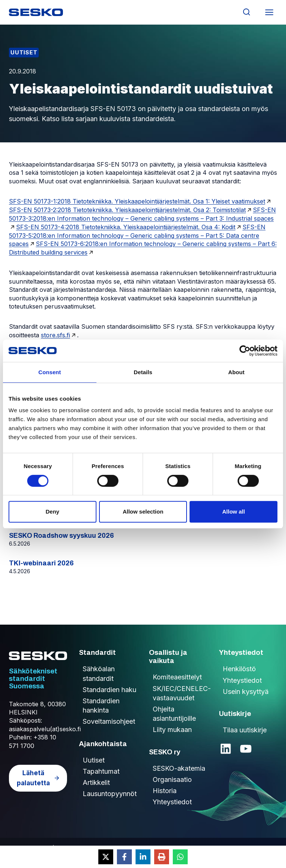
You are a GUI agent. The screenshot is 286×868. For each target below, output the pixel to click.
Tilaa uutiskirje (245, 730)
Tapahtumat (101, 771)
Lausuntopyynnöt (110, 794)
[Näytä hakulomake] (246, 12)
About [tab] (236, 372)
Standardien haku (109, 690)
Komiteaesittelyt (177, 677)
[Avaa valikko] (269, 12)
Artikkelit (96, 782)
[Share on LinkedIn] (143, 857)
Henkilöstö (239, 669)
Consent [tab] (50, 372)
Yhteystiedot (172, 802)
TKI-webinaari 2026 (41, 563)
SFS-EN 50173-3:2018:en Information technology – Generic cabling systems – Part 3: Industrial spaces (142, 214)
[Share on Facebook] (124, 857)
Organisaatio (172, 779)
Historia (165, 791)
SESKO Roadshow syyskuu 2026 (61, 536)
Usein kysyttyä (246, 692)
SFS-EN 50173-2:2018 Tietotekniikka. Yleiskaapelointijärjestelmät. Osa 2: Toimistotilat (127, 210)
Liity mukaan (172, 730)
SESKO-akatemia (179, 768)
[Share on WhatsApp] (180, 857)
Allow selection (143, 512)
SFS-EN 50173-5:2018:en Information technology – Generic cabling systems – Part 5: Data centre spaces (137, 236)
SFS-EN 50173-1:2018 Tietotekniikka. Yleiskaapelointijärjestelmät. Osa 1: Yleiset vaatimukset (137, 201)
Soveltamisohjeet (109, 721)
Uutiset (24, 52)
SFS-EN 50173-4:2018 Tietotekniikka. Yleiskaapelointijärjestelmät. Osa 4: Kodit (126, 227)
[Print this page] (162, 857)
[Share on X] (106, 857)
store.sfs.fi (55, 335)
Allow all (234, 512)
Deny (52, 512)
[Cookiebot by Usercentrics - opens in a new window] (245, 351)
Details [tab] (143, 372)
